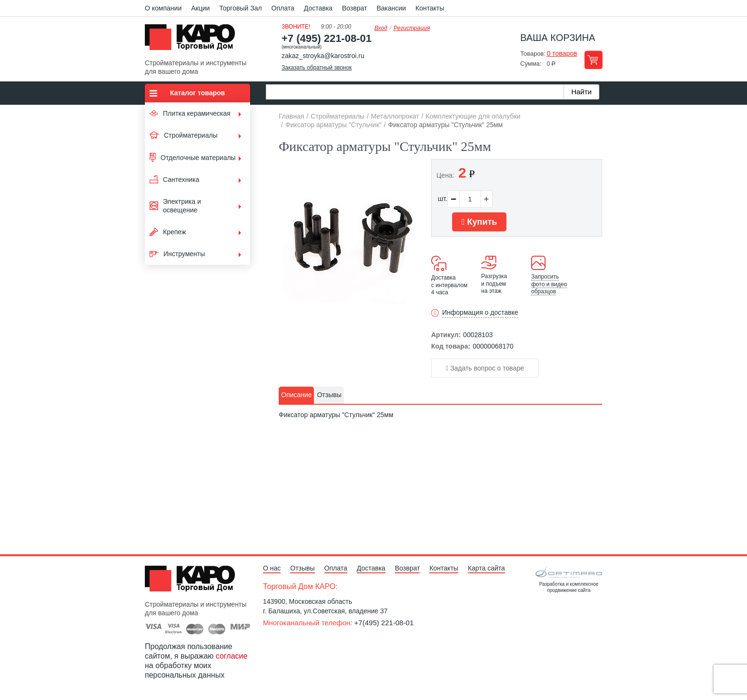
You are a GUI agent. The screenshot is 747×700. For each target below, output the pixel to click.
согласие (232, 656)
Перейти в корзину (593, 60)
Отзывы (302, 568)
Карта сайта (486, 568)
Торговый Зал (240, 8)
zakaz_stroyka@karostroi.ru (323, 56)
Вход (381, 28)
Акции (200, 8)
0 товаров (562, 53)
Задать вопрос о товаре (485, 368)
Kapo (193, 40)
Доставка (318, 8)
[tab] (296, 395)
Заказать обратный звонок (317, 68)
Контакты (430, 8)
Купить (479, 222)
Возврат (355, 8)
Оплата (283, 8)
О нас (272, 568)
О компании (163, 8)
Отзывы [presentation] (329, 395)
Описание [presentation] (296, 395)
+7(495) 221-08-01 (384, 623)
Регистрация (412, 28)
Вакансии (391, 8)
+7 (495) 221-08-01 (327, 38)
